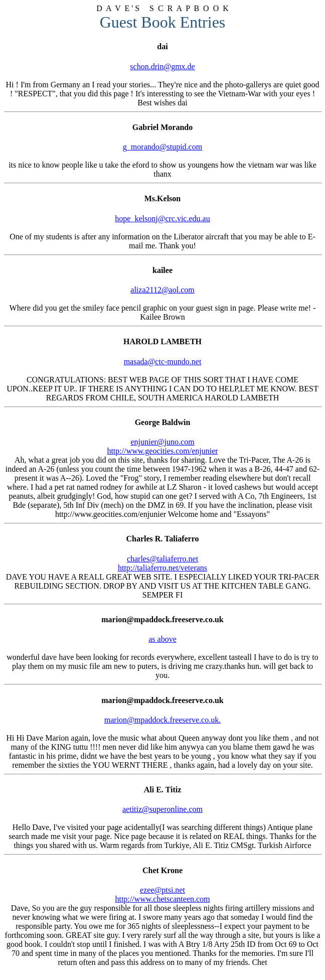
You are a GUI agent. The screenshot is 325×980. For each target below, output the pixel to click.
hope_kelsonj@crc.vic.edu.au (162, 219)
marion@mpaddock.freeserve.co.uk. (162, 720)
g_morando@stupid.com (162, 147)
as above (162, 639)
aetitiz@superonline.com (162, 809)
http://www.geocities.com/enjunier (162, 451)
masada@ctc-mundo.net (163, 362)
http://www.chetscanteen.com (162, 899)
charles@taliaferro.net (162, 559)
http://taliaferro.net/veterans (162, 568)
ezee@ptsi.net (162, 890)
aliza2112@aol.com (162, 290)
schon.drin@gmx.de (162, 66)
